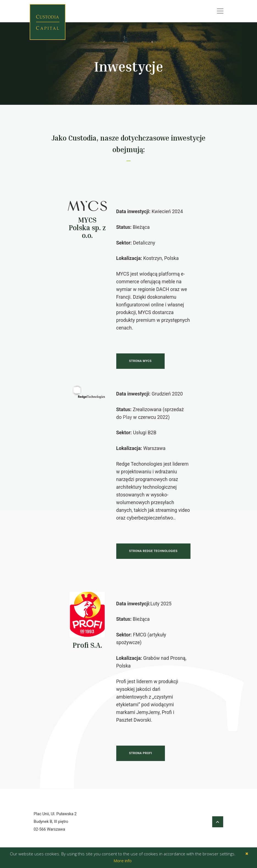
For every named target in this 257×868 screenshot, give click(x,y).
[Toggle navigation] (220, 11)
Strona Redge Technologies (153, 551)
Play (127, 417)
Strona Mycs (140, 361)
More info (123, 861)
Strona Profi (141, 753)
